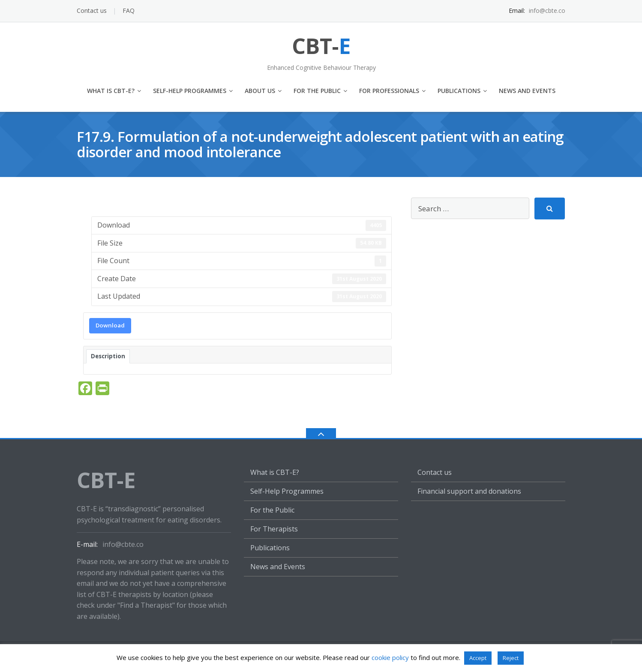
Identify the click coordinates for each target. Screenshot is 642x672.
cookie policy (390, 657)
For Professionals (389, 91)
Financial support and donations (469, 491)
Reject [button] (511, 658)
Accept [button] (478, 658)
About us (260, 91)
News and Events (527, 91)
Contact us (92, 10)
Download (110, 325)
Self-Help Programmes (190, 91)
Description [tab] (108, 356)
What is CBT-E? (111, 91)
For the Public (317, 91)
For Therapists (274, 529)
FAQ (129, 10)
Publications (459, 91)
